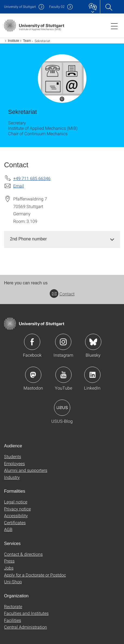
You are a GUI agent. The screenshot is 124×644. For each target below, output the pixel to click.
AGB (8, 529)
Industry (12, 477)
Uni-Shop (13, 582)
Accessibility (16, 515)
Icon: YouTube (63, 375)
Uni (20, 7)
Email (19, 186)
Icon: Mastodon (33, 375)
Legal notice (16, 502)
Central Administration (26, 627)
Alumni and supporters (26, 470)
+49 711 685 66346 (32, 178)
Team (27, 41)
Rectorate (13, 606)
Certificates (15, 522)
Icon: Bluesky (93, 342)
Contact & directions (23, 554)
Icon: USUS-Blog (62, 408)
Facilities (13, 620)
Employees (14, 463)
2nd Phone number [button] (28, 239)
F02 (57, 7)
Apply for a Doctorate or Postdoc (35, 575)
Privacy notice (17, 509)
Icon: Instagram (63, 342)
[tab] (62, 239)
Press (9, 561)
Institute (14, 41)
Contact (62, 294)
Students (13, 456)
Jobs (9, 568)
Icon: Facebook (32, 342)
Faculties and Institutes (26, 613)
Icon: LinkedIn (92, 375)
